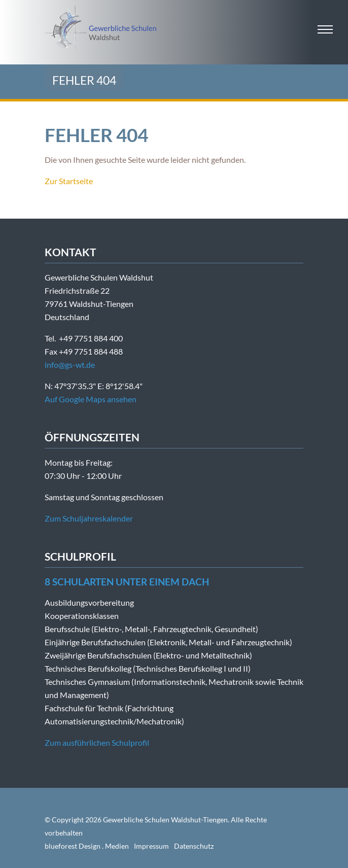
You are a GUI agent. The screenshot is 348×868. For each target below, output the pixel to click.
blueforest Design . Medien (87, 846)
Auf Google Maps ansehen (91, 399)
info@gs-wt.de (70, 364)
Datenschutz (194, 846)
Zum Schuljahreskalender (89, 518)
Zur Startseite (69, 181)
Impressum (151, 846)
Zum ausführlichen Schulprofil (97, 742)
